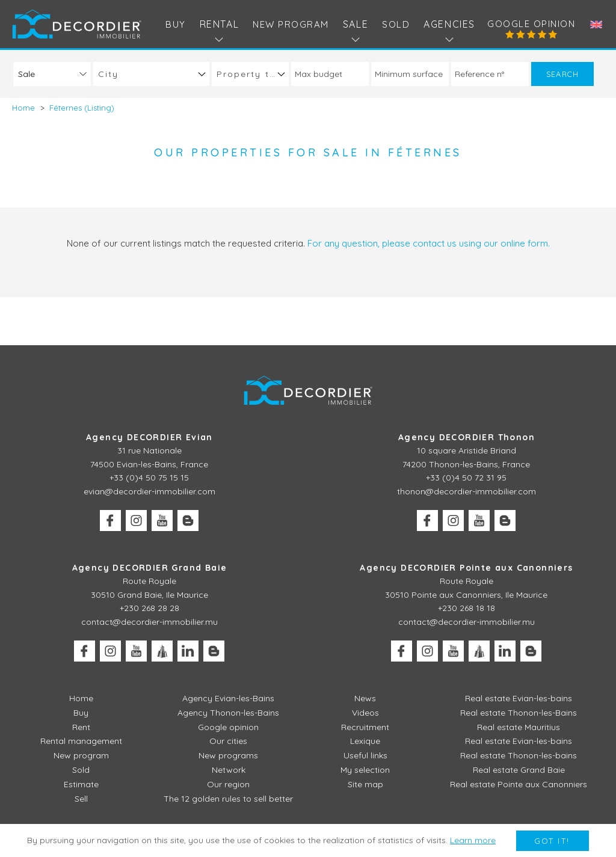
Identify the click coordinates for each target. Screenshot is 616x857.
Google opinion (531, 24)
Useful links (365, 755)
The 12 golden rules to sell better (228, 799)
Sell (81, 799)
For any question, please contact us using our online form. (429, 243)
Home (81, 698)
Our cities (228, 741)
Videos (365, 713)
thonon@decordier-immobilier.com (467, 491)
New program (291, 24)
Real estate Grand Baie (519, 770)
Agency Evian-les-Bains (228, 698)
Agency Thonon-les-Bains (228, 713)
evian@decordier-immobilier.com (149, 491)
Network (229, 770)
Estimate (81, 784)
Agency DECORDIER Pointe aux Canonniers (466, 568)
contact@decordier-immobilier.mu (149, 622)
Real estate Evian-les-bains (519, 698)
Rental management (81, 741)
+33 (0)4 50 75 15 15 (149, 478)
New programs (228, 755)
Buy (176, 24)
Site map (365, 784)
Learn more (473, 840)
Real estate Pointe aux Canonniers (519, 784)
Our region (228, 784)
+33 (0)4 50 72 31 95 (466, 478)
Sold (396, 24)
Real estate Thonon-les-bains (519, 755)
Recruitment (365, 727)
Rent (81, 727)
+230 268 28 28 (149, 608)
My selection (365, 770)
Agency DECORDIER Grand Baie (150, 568)
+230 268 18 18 (467, 608)
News (365, 698)
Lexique (365, 741)
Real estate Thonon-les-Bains (519, 713)
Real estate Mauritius (519, 727)
